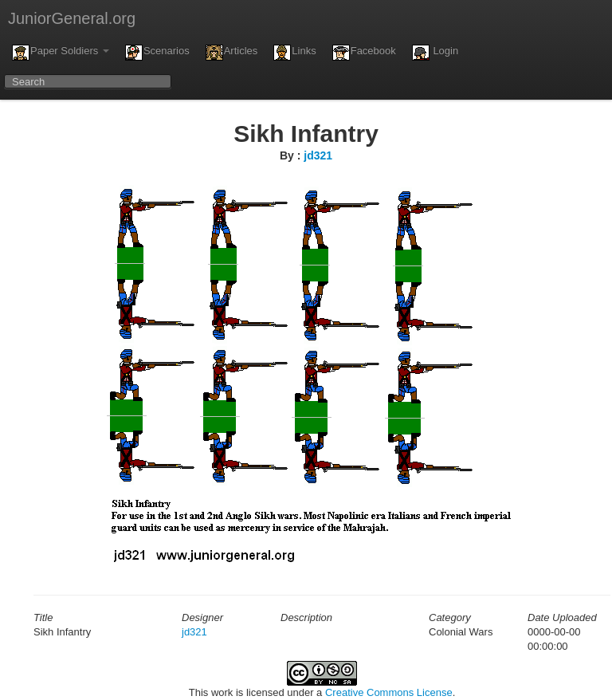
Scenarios (157, 53)
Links (294, 53)
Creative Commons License (389, 692)
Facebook (364, 53)
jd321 (318, 155)
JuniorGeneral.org (72, 18)
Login (435, 53)
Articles (232, 53)
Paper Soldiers (61, 53)
